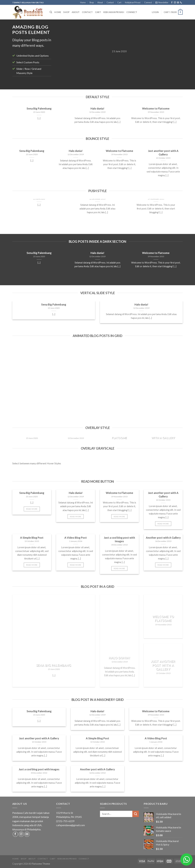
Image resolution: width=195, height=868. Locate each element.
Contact (110, 2)
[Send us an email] (178, 3)
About (100, 2)
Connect (148, 2)
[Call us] (181, 3)
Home (83, 2)
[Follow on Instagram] (175, 3)
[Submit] (136, 814)
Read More (32, 509)
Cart (119, 2)
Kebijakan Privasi (133, 2)
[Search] (51, 12)
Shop (92, 2)
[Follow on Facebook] (172, 3)
